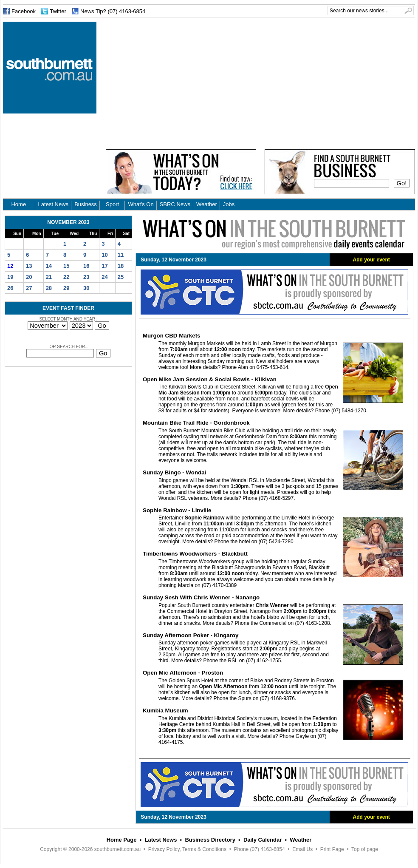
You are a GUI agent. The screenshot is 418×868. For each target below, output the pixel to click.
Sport (113, 204)
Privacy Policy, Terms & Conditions (187, 849)
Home (19, 204)
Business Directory (210, 840)
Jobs (229, 204)
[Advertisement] (178, 81)
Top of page (365, 849)
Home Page (122, 840)
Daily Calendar (263, 840)
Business (86, 204)
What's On (141, 204)
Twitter (58, 11)
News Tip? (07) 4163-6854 (113, 11)
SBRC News (175, 204)
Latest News (54, 204)
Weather (207, 204)
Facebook (24, 11)
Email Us (302, 849)
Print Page (332, 849)
